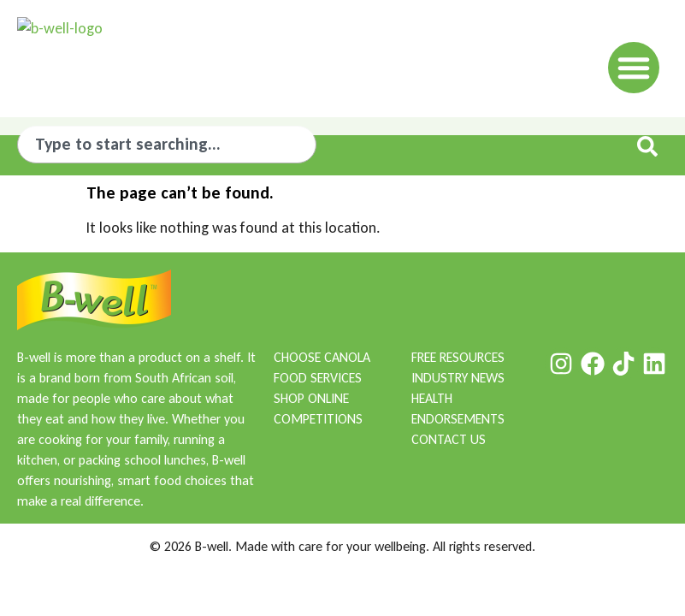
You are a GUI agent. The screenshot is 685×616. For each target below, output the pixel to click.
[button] (634, 59)
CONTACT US (449, 439)
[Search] (651, 146)
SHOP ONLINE (311, 398)
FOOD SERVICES (318, 378)
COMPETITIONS (318, 419)
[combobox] (167, 145)
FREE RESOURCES (458, 357)
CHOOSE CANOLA (322, 357)
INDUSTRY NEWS (458, 378)
